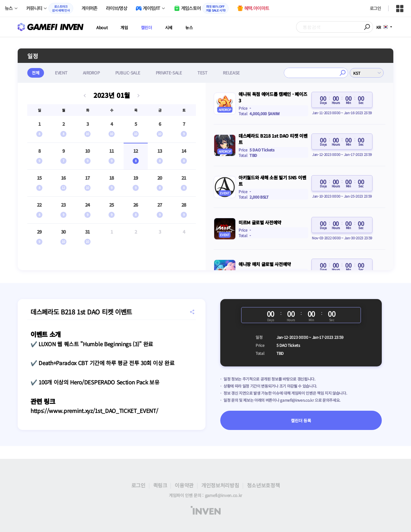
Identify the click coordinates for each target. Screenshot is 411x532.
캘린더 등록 (301, 420)
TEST (205, 73)
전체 (36, 73)
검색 (367, 27)
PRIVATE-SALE (171, 73)
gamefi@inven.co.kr (297, 400)
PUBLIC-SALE (129, 73)
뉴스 (196, 27)
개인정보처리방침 (220, 485)
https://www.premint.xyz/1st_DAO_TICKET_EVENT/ (94, 411)
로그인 (375, 8)
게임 (126, 27)
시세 (174, 27)
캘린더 (150, 27)
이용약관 (184, 485)
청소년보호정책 (263, 485)
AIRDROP (93, 73)
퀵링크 (160, 485)
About (103, 27)
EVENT (62, 73)
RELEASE (235, 73)
